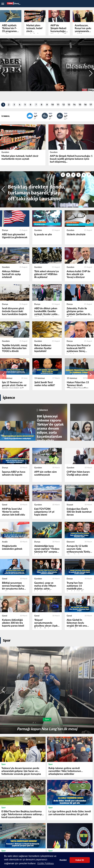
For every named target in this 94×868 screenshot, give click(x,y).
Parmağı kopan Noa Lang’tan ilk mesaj (47, 729)
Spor (7, 640)
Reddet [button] (63, 860)
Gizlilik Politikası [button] (46, 863)
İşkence (9, 397)
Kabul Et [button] (80, 860)
